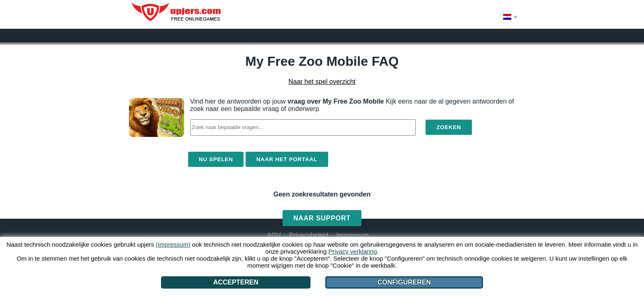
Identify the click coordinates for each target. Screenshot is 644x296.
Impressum (353, 235)
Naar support (322, 218)
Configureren (404, 282)
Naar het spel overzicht (322, 82)
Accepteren (236, 282)
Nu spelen (216, 159)
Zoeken (448, 127)
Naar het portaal (287, 159)
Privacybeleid (309, 235)
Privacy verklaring (352, 251)
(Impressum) (173, 244)
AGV (274, 235)
